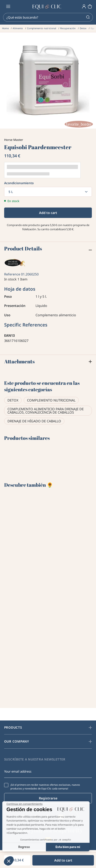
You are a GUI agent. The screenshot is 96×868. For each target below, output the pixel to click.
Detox (13, 400)
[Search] (48, 17)
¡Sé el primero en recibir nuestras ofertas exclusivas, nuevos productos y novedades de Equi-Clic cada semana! (45, 787)
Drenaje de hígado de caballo (34, 421)
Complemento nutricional (51, 400)
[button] (9, 861)
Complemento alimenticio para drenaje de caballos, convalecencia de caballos (46, 411)
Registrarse (48, 798)
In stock (10, 279)
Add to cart (48, 213)
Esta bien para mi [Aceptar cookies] (31, 847)
